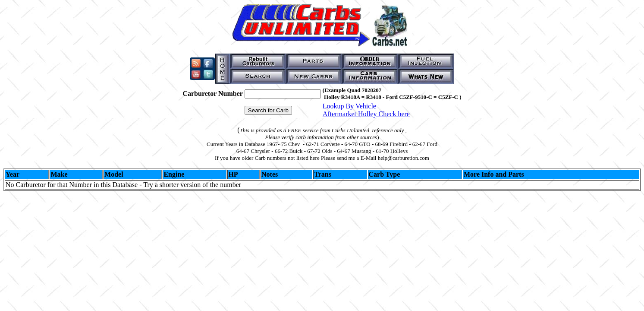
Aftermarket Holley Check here (366, 114)
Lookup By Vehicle (349, 106)
